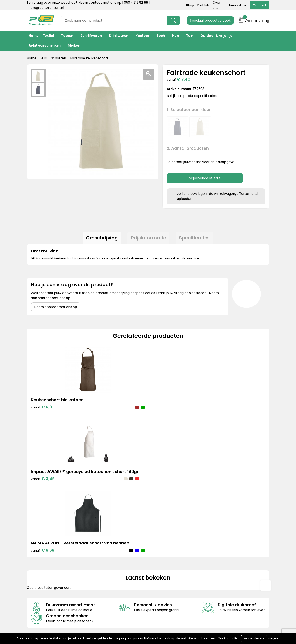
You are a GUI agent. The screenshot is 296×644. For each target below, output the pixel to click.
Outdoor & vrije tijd (216, 36)
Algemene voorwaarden (220, 530)
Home (34, 36)
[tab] (101, 239)
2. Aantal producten (188, 148)
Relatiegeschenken (45, 45)
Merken (74, 45)
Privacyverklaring (214, 543)
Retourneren (156, 543)
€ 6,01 (42, 415)
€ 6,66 (164, 421)
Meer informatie (228, 638)
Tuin (190, 36)
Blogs (190, 5)
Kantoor (142, 36)
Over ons (153, 536)
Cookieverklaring (214, 536)
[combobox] (114, 20)
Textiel (48, 36)
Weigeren (274, 638)
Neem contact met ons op (56, 308)
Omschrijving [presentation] (101, 239)
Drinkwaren (119, 36)
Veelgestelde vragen (162, 549)
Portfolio (204, 5)
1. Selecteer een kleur (189, 110)
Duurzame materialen (108, 549)
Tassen (67, 36)
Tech (161, 36)
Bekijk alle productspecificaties (193, 96)
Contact (260, 5)
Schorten (58, 58)
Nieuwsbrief (238, 5)
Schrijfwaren (91, 36)
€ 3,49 (103, 421)
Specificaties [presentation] (196, 239)
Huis (176, 36)
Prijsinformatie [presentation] (149, 239)
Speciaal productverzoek (210, 20)
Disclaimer (209, 549)
